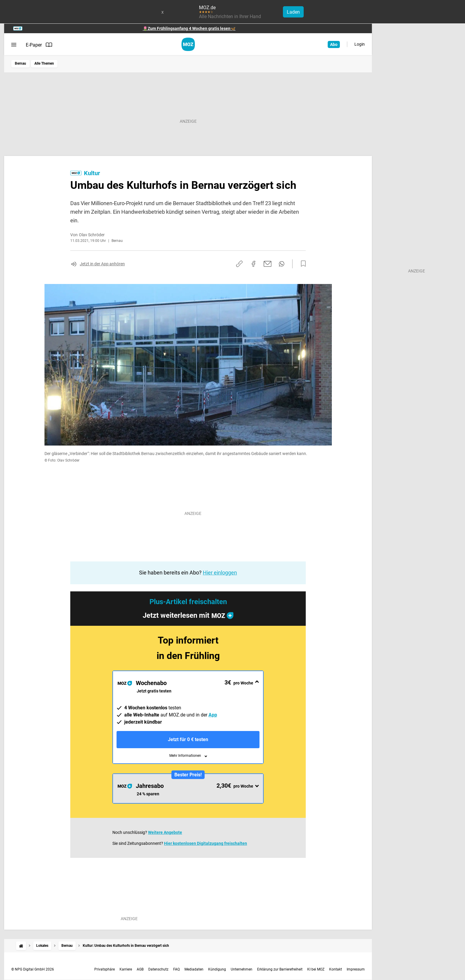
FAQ (176, 969)
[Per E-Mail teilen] (268, 264)
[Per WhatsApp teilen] (282, 264)
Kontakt (336, 969)
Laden (293, 12)
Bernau (20, 63)
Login (360, 44)
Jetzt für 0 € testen (188, 739)
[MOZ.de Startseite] (188, 44)
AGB (140, 969)
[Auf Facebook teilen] (254, 264)
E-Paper (39, 45)
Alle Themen (44, 63)
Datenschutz (158, 969)
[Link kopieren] (239, 264)
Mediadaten (194, 969)
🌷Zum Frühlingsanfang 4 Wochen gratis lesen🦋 (189, 28)
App (213, 715)
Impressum (356, 969)
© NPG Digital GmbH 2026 (33, 969)
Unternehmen (242, 969)
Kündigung (217, 969)
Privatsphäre (105, 969)
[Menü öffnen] (14, 45)
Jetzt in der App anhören (102, 264)
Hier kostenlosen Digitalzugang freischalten (206, 843)
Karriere (126, 969)
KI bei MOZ (316, 969)
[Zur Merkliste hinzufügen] (302, 264)
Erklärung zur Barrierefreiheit (280, 969)
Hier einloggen (220, 573)
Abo (334, 44)
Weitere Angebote (165, 832)
